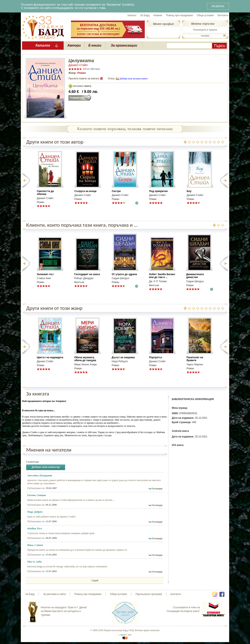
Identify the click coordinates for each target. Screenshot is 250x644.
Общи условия (205, 15)
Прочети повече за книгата (84, 79)
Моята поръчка (203, 24)
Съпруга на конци (85, 191)
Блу (189, 191)
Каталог (43, 45)
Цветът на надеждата (50, 357)
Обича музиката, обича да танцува (85, 359)
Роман (82, 73)
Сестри (116, 191)
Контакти (223, 15)
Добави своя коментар (46, 467)
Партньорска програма (149, 594)
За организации (124, 45)
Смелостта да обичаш (45, 193)
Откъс (111, 79)
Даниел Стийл (78, 65)
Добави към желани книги (134, 79)
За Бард (145, 15)
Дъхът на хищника (123, 357)
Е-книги (95, 45)
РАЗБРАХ (218, 6)
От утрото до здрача (124, 274)
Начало (132, 15)
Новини (158, 15)
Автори (74, 45)
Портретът (156, 357)
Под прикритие (158, 191)
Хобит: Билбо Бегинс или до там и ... (162, 276)
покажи (205, 36)
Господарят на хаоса (87, 274)
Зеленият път (45, 274)
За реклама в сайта (54, 594)
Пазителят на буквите (195, 359)
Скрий (95, 580)
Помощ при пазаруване (179, 15)
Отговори (157, 489)
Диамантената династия (195, 276)
